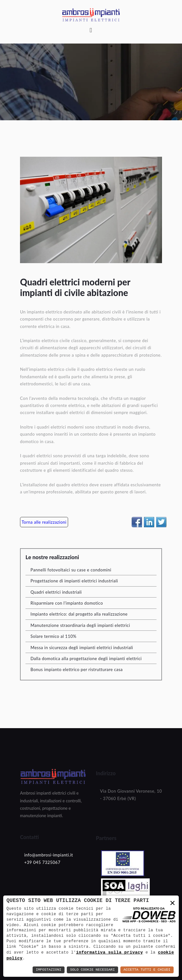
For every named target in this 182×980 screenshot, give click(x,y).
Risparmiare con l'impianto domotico (67, 603)
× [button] (173, 903)
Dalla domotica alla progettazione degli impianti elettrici (86, 658)
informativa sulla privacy (110, 952)
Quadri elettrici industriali (56, 592)
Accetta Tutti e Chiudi (147, 970)
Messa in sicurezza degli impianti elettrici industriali (82, 648)
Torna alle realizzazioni (44, 522)
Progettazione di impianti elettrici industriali (74, 581)
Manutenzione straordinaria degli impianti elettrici (81, 625)
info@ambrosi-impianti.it (49, 855)
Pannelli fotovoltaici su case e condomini (71, 570)
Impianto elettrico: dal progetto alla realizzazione (79, 614)
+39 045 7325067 (42, 862)
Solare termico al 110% (54, 636)
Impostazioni (49, 970)
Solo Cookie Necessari (92, 970)
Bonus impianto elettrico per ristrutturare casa (77, 669)
